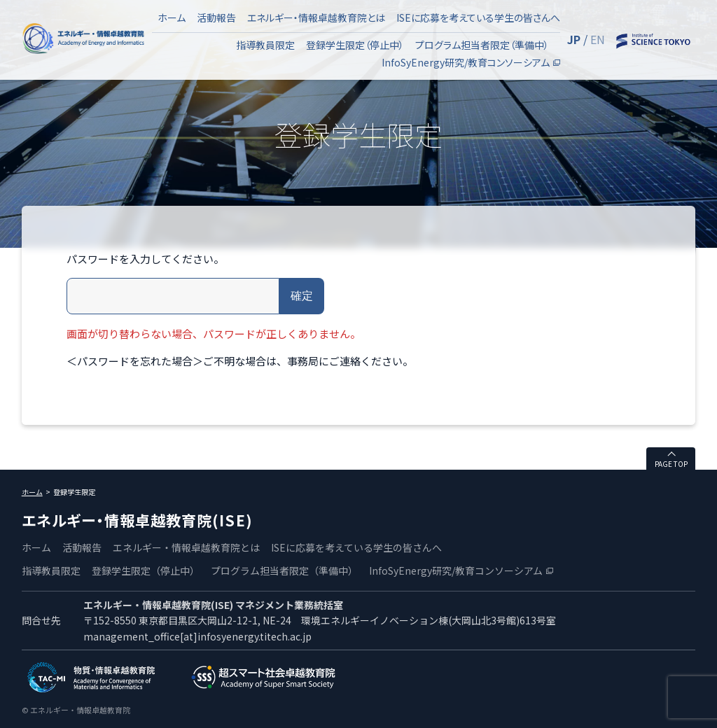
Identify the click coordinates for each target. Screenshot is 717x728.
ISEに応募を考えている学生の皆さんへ (478, 17)
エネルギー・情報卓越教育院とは (316, 17)
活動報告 (216, 17)
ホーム (172, 17)
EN (598, 39)
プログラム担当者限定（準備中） (482, 45)
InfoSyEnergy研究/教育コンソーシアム (466, 62)
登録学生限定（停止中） (355, 45)
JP (574, 39)
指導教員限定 (265, 45)
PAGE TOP (671, 464)
